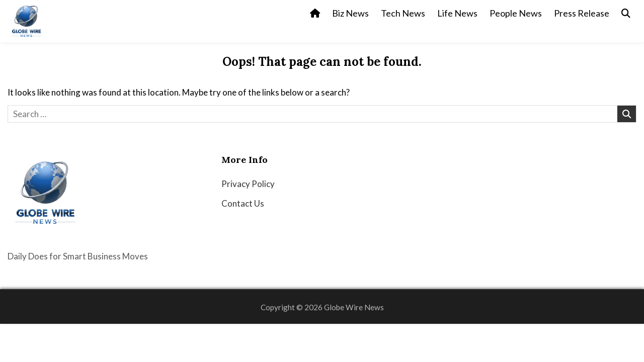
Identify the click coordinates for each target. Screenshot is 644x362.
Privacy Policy (248, 184)
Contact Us (243, 203)
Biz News (350, 13)
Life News (457, 13)
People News (516, 13)
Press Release (582, 13)
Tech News (403, 13)
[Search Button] (626, 13)
